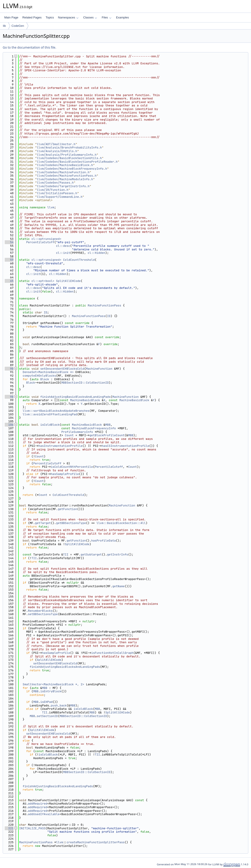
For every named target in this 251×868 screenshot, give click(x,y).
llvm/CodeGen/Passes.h (55, 183)
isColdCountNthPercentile (72, 467)
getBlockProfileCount (107, 435)
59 (9, 260)
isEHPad (47, 702)
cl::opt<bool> (43, 281)
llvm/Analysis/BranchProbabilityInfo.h (69, 147)
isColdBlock (50, 425)
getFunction (68, 509)
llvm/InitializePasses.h (57, 193)
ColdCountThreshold (79, 260)
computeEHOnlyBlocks (39, 376)
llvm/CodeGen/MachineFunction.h (63, 172)
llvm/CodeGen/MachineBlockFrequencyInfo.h (72, 169)
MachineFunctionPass (104, 305)
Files (106, 17)
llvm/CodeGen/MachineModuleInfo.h (65, 179)
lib (4, 26)
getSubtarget (91, 554)
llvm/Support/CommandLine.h (60, 197)
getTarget (43, 523)
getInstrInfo (118, 554)
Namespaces (68, 17)
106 (9, 425)
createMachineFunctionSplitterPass (96, 842)
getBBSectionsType (71, 523)
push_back (59, 705)
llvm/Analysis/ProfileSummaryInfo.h (67, 155)
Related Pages (32, 17)
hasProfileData (104, 541)
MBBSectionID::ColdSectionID (85, 383)
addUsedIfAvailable (44, 814)
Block (45, 379)
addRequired (38, 804)
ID (46, 312)
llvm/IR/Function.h (52, 190)
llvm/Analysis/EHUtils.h (57, 151)
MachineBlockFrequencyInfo (94, 428)
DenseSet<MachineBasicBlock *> (48, 372)
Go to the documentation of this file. (29, 47)
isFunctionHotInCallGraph (112, 653)
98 (9, 397)
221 (9, 828)
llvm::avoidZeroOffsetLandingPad (50, 414)
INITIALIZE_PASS (32, 828)
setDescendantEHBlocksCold (62, 369)
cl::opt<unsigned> (47, 239)
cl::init (63, 253)
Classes (90, 17)
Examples (122, 17)
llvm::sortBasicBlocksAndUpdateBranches (56, 411)
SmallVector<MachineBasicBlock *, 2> (54, 684)
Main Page (11, 17)
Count (69, 435)
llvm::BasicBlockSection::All (121, 523)
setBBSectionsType (43, 614)
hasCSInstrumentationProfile (126, 446)
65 (9, 281)
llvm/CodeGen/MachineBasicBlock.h (65, 165)
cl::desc (63, 246)
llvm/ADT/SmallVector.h (56, 144)
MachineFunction (99, 369)
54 (9, 242)
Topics (50, 17)
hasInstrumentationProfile (60, 446)
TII (66, 554)
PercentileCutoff (40, 242)
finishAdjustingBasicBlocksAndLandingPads (75, 397)
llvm (51, 207)
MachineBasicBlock (85, 400)
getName (118, 586)
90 (9, 369)
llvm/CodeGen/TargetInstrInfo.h (63, 186)
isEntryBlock (51, 691)
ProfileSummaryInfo (77, 432)
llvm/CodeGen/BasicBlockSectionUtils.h (69, 158)
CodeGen (18, 26)
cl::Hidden (96, 253)
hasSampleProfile (65, 474)
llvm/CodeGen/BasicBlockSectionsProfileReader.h (77, 162)
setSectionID (47, 716)
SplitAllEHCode (68, 281)
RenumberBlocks (40, 611)
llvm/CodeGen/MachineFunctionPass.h (67, 176)
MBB (108, 425)
